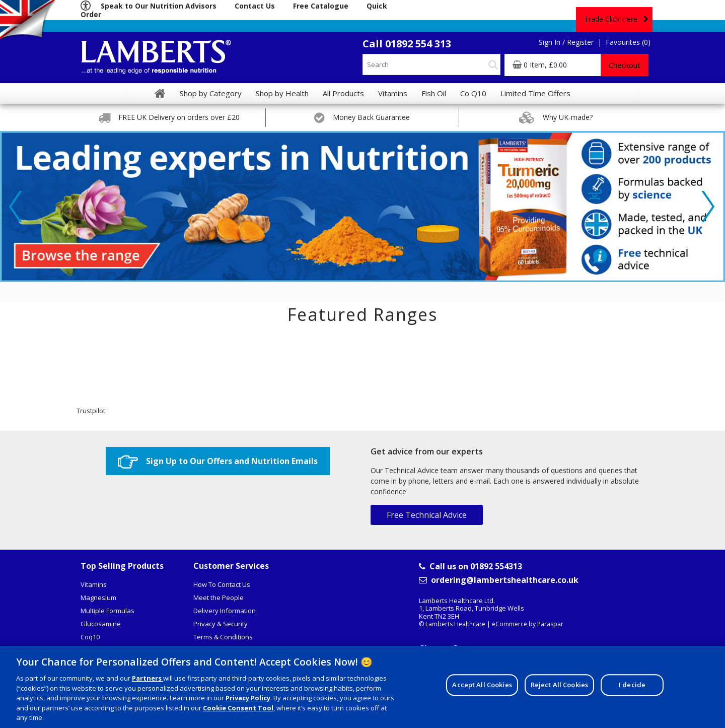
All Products (343, 93)
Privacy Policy (248, 700)
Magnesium (98, 598)
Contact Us (255, 6)
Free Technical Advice (427, 515)
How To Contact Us (222, 584)
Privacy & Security (221, 624)
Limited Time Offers (535, 93)
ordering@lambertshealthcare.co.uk (499, 580)
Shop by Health (282, 93)
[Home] (160, 93)
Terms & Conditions (223, 637)
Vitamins (94, 584)
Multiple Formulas (107, 611)
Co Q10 (473, 93)
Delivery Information (225, 611)
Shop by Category (211, 93)
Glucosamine (101, 624)
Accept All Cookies (482, 687)
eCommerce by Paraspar (528, 624)
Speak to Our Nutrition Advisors (159, 6)
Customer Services (231, 566)
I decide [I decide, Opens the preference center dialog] (632, 687)
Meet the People (219, 598)
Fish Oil (434, 93)
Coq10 (90, 637)
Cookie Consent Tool (238, 710)
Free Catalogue (321, 6)
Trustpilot (91, 411)
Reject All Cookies (559, 687)
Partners (148, 680)
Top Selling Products (122, 566)
